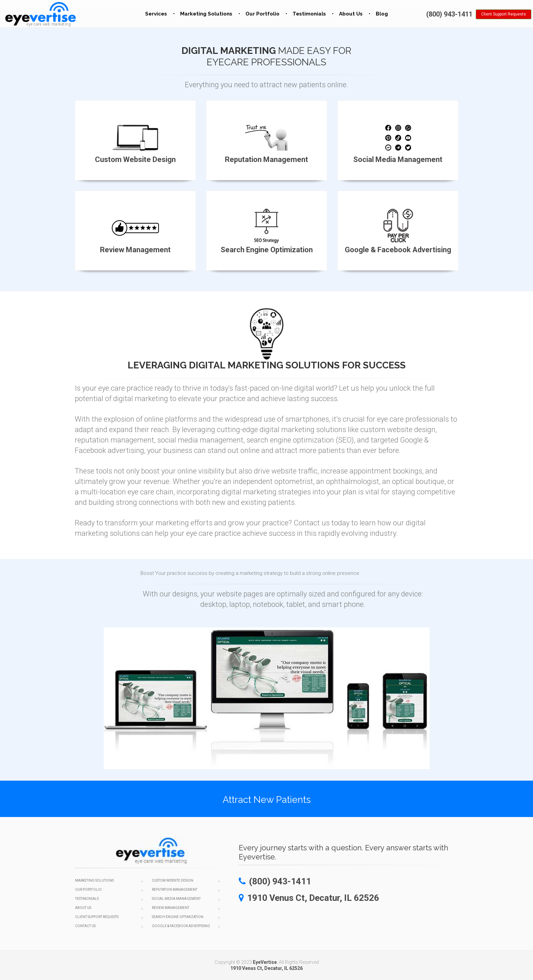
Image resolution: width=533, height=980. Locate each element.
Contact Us (85, 926)
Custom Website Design (173, 880)
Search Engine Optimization (178, 917)
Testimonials (309, 14)
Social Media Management (176, 899)
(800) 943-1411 (449, 14)
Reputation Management (175, 890)
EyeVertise (265, 962)
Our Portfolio (262, 14)
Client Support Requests (504, 14)
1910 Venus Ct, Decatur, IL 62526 (266, 968)
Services (156, 14)
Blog (382, 14)
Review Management (171, 908)
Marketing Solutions (206, 14)
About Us (351, 14)
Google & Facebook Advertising (181, 926)
